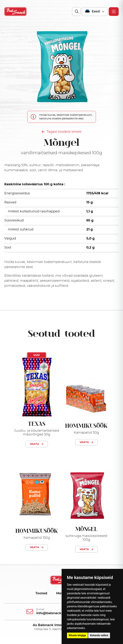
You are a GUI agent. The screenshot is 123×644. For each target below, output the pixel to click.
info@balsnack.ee (51, 613)
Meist (61, 593)
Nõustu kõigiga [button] (77, 635)
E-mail (40, 610)
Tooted (41, 593)
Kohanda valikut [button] (99, 635)
